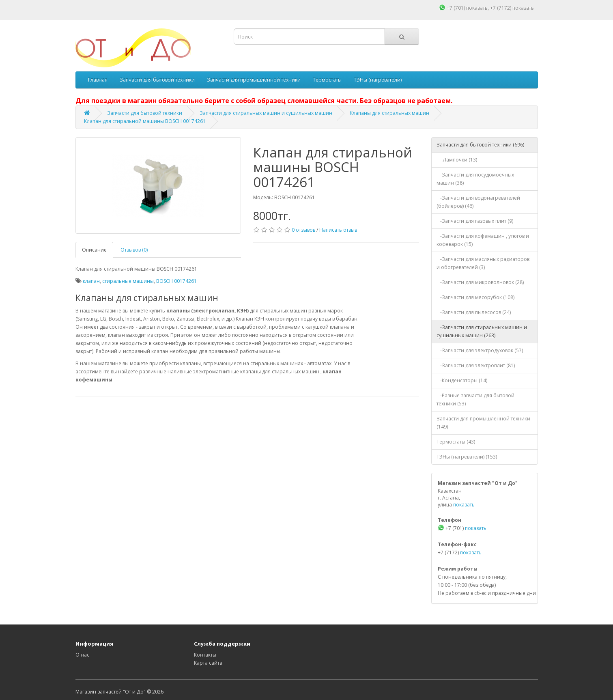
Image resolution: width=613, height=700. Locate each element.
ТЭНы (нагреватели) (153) (467, 457)
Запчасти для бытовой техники (157, 80)
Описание (94, 250)
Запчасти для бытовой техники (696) (480, 145)
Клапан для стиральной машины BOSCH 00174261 (145, 121)
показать (477, 8)
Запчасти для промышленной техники (254, 80)
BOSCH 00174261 (176, 281)
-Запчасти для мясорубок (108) (475, 297)
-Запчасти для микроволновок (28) (480, 282)
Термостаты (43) (456, 442)
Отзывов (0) (134, 250)
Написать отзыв (338, 230)
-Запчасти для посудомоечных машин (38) (475, 179)
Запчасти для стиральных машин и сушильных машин (266, 113)
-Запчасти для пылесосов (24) (474, 312)
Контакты (205, 655)
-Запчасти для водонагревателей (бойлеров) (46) (478, 202)
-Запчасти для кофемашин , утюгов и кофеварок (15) (483, 240)
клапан (91, 281)
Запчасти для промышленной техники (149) (483, 423)
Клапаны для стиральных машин (389, 113)
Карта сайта (208, 663)
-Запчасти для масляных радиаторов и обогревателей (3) (483, 263)
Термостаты (327, 80)
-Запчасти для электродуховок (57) (480, 350)
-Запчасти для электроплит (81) (476, 365)
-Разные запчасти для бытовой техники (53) (475, 400)
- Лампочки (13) (457, 160)
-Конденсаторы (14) (462, 380)
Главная (98, 80)
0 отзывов (303, 230)
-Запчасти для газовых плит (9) (475, 221)
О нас (82, 655)
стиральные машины (128, 281)
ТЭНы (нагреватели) (378, 80)
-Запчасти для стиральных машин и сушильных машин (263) (482, 331)
